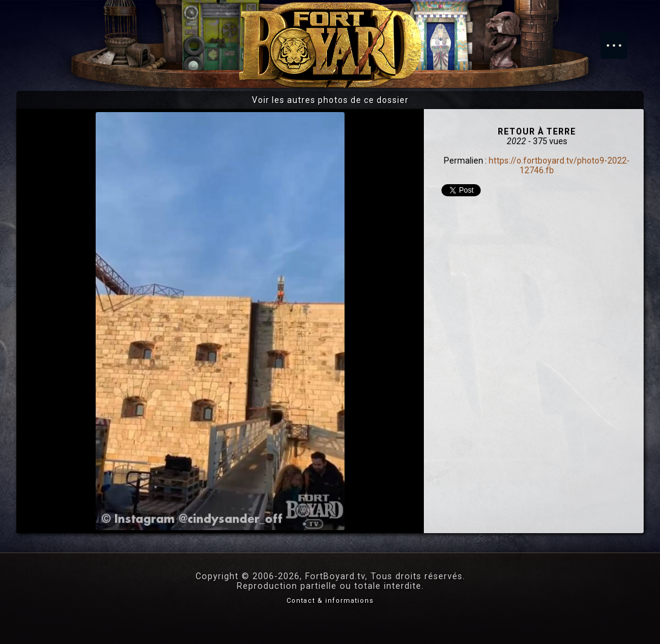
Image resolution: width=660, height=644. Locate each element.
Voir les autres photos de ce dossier (330, 100)
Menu (620, 39)
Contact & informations (330, 601)
